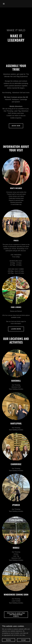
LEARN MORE (16, 329)
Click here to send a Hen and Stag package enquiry (16, 615)
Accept (23, 640)
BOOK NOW (16, 126)
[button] (4, 4)
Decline (9, 640)
